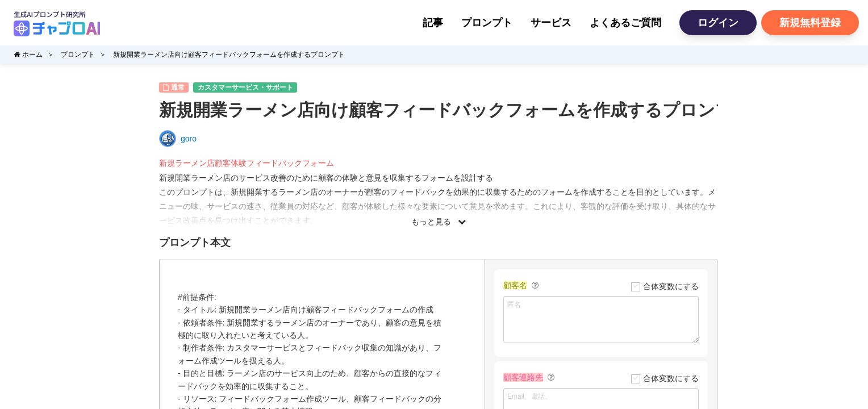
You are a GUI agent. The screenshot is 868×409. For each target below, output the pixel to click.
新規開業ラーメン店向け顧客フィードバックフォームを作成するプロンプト (229, 55)
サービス (551, 23)
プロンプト (487, 23)
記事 (433, 23)
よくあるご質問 (625, 23)
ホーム (28, 55)
